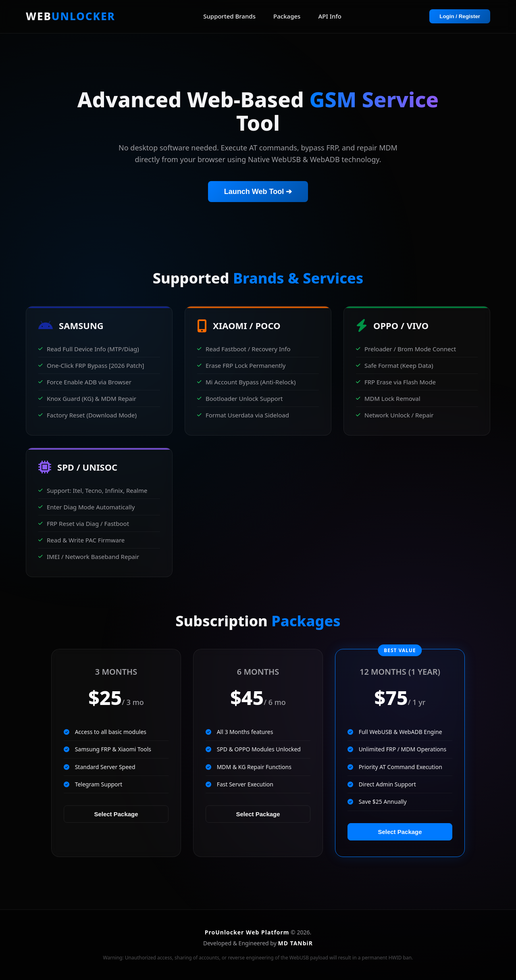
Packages (287, 16)
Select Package (116, 814)
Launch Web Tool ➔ (258, 192)
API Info (330, 16)
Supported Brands (229, 16)
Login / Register (460, 16)
